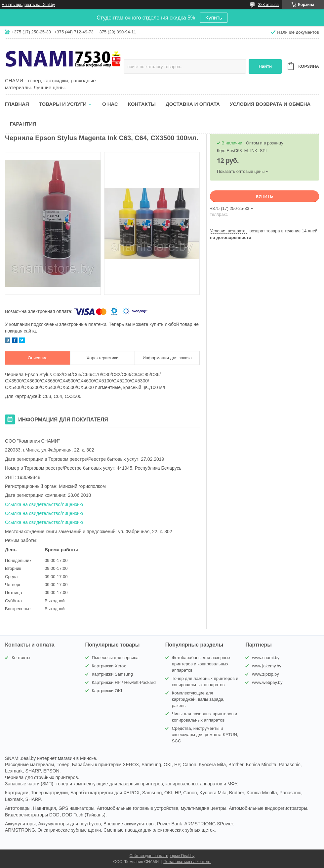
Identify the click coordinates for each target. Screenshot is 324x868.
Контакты (142, 104)
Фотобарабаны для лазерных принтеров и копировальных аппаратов (201, 664)
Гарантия (23, 124)
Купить (214, 18)
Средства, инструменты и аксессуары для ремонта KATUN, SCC (205, 735)
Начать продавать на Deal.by (28, 5)
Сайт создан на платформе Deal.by (162, 856)
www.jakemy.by (267, 666)
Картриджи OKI (107, 691)
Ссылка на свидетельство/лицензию (44, 504)
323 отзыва (268, 5)
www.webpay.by (267, 682)
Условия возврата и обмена (270, 104)
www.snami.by (266, 658)
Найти (265, 66)
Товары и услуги (63, 104)
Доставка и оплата (193, 104)
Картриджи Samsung (112, 674)
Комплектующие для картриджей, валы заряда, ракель (198, 699)
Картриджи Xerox (109, 666)
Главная (17, 104)
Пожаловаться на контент (187, 862)
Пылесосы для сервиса (115, 658)
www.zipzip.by (265, 674)
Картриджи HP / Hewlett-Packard (124, 682)
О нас (110, 104)
